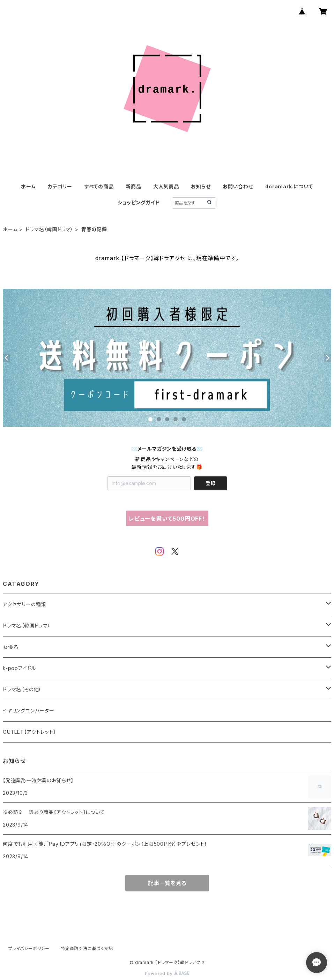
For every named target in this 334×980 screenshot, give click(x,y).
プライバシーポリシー (29, 948)
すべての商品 (99, 186)
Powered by (167, 974)
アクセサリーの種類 (24, 604)
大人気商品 (166, 186)
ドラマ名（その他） (22, 689)
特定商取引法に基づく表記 (87, 948)
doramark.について (289, 186)
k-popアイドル (19, 668)
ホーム (28, 186)
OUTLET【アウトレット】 (29, 732)
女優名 (10, 647)
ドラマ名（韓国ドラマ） (49, 229)
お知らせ (201, 186)
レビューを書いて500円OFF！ (167, 519)
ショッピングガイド (139, 202)
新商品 (133, 186)
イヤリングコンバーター (29, 711)
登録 (210, 483)
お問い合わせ (238, 186)
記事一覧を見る (167, 883)
